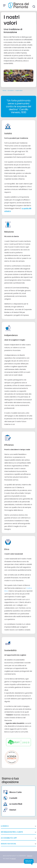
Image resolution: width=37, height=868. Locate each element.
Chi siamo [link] (11, 91)
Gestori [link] (10, 810)
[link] (30, 856)
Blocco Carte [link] (12, 792)
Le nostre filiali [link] (13, 804)
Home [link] (4, 91)
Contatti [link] (10, 798)
